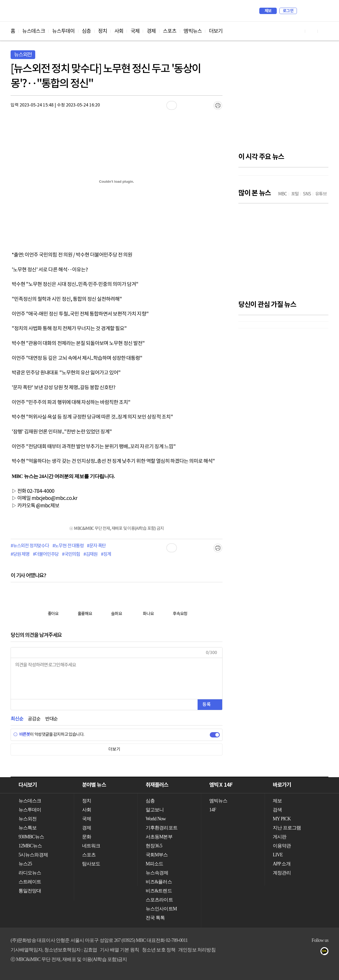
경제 (151, 31)
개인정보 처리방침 (197, 950)
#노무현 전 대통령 (68, 546)
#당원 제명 (20, 554)
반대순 (52, 719)
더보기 (216, 31)
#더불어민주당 (46, 554)
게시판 (280, 837)
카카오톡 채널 (326, 952)
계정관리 (282, 873)
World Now (156, 819)
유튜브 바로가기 (299, 31)
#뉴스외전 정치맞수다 (30, 546)
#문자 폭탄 (96, 546)
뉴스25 (25, 864)
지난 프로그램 (287, 828)
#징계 (106, 554)
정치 (102, 31)
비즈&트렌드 (159, 891)
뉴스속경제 (157, 873)
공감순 (34, 719)
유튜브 (294, 952)
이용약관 (282, 846)
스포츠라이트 (159, 900)
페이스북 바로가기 (311, 31)
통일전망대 (30, 891)
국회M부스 (157, 855)
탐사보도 (91, 864)
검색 (304, 11)
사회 (119, 31)
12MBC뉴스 (30, 846)
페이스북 (305, 952)
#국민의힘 (71, 554)
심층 (86, 31)
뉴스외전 (28, 819)
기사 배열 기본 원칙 (119, 950)
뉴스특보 (28, 828)
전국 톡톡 (155, 918)
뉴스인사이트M (161, 909)
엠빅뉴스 (193, 31)
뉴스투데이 (64, 31)
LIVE (278, 855)
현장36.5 (154, 846)
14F (213, 810)
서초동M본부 (159, 837)
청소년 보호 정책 (159, 950)
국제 (135, 31)
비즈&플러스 (159, 882)
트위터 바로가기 (324, 31)
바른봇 (22, 735)
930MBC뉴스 (31, 837)
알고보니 (155, 810)
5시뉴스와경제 (33, 855)
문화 (87, 837)
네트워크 (91, 846)
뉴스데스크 (34, 31)
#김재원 (90, 554)
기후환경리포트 (162, 828)
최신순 (17, 719)
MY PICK (311, 11)
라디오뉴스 (30, 873)
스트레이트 (30, 882)
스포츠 (170, 31)
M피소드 (154, 864)
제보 (268, 11)
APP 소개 (282, 864)
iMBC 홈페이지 (323, 11)
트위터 (316, 952)
